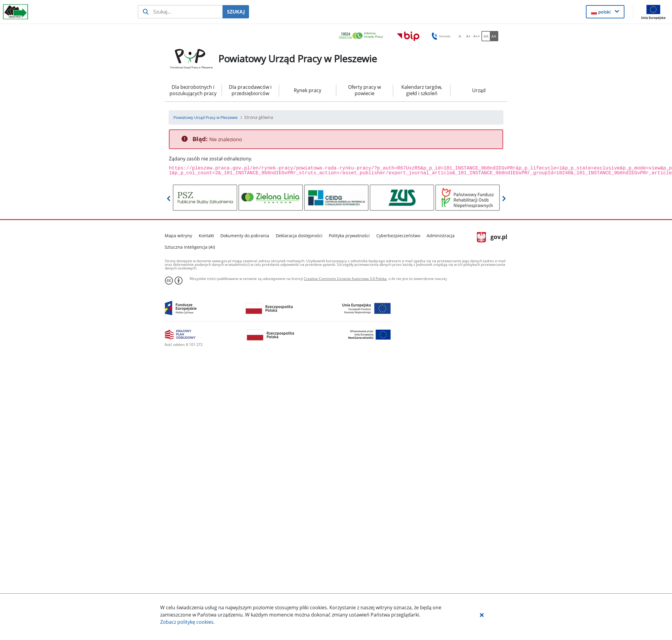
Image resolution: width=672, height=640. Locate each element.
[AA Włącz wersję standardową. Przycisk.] (486, 36)
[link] (362, 36)
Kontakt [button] (440, 36)
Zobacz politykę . (187, 622)
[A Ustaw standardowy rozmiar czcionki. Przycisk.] (460, 36)
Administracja (441, 236)
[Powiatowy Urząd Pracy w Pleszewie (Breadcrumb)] (205, 117)
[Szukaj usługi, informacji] (180, 12)
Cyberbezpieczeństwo (398, 236)
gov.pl (492, 238)
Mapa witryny (178, 236)
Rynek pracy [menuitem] (308, 90)
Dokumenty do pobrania (245, 236)
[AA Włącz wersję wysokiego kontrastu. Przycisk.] (494, 36)
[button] (482, 615)
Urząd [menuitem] (479, 90)
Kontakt (206, 236)
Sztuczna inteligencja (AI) (190, 247)
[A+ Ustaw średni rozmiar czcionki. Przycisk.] (468, 36)
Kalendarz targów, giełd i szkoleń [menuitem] (422, 90)
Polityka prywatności (349, 236)
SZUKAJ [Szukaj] (236, 12)
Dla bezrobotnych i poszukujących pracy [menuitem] (193, 90)
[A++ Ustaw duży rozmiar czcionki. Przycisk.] (477, 36)
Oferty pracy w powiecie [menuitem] (364, 90)
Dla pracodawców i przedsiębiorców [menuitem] (250, 90)
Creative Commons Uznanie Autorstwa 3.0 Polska (345, 279)
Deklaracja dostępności (299, 236)
